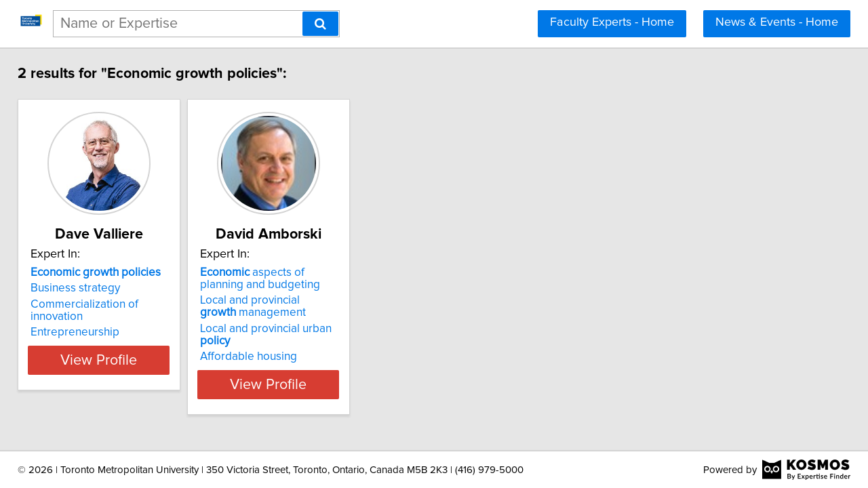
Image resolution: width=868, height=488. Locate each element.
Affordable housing (292, 344)
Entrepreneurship (84, 320)
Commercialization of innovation (121, 304)
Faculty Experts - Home (612, 22)
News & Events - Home (777, 22)
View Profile (126, 372)
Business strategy (85, 288)
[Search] (320, 24)
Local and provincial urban (325, 329)
